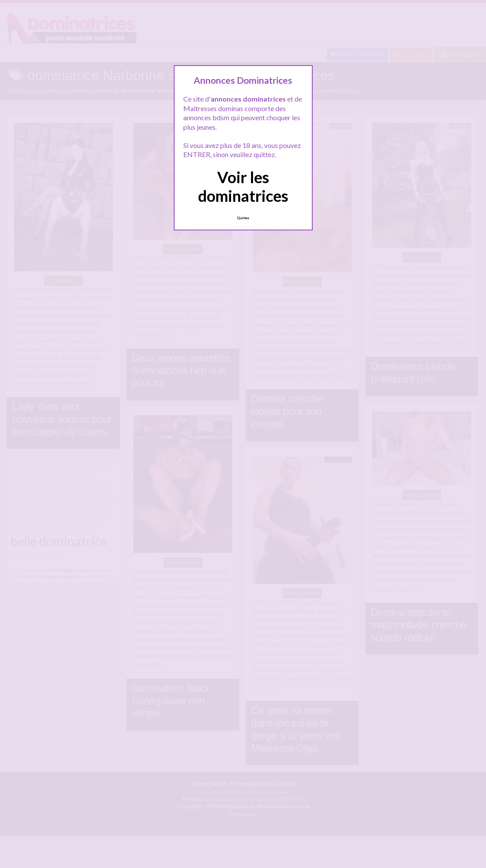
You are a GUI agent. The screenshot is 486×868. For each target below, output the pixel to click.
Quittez (243, 218)
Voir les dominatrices (243, 186)
